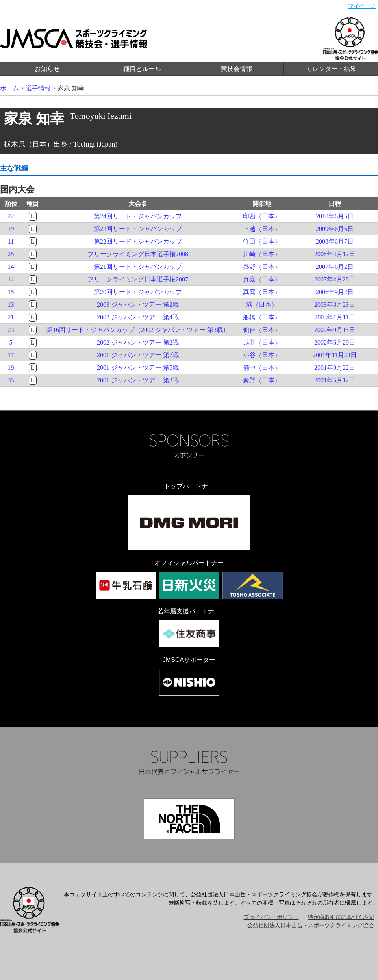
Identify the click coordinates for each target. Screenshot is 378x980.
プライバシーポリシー (271, 917)
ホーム (9, 88)
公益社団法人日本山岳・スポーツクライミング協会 (311, 925)
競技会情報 (237, 69)
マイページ (362, 6)
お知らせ (47, 69)
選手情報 (38, 88)
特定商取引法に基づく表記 (341, 917)
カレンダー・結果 (331, 69)
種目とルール (142, 69)
